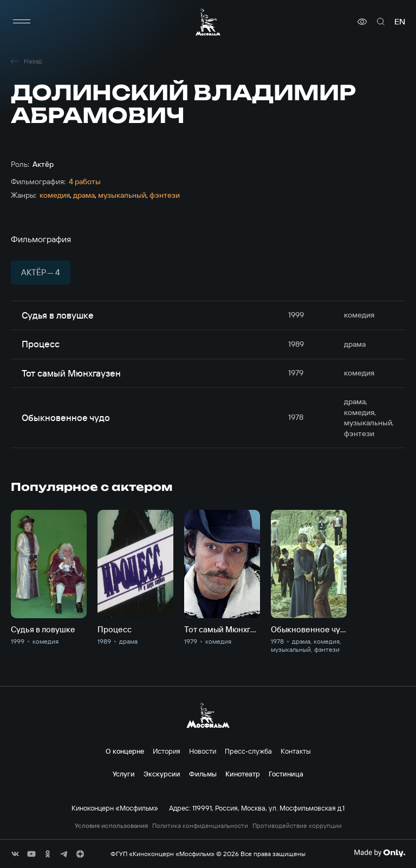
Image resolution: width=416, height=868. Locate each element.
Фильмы (203, 774)
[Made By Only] (379, 853)
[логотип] (208, 22)
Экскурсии (162, 774)
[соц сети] (15, 854)
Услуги (124, 774)
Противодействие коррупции (297, 826)
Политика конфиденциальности (200, 826)
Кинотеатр (243, 774)
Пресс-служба (248, 751)
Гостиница (286, 774)
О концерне (125, 751)
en (400, 22)
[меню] (22, 22)
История (167, 751)
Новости (203, 751)
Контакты (296, 751)
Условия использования (111, 826)
